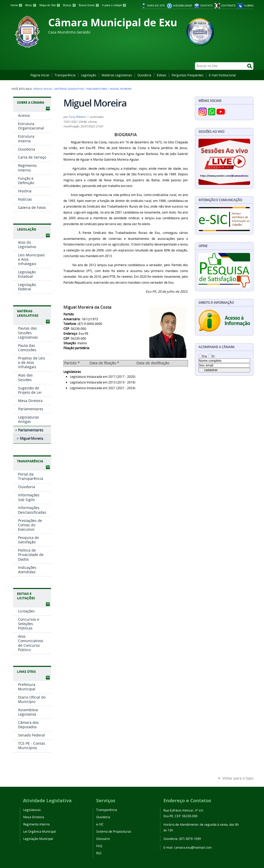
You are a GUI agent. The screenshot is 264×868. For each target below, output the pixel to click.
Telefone (70, 324)
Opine (203, 246)
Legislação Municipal (38, 839)
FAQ (99, 846)
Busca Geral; (89, 5)
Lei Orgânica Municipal (40, 831)
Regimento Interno (36, 824)
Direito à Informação (216, 303)
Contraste (228, 5)
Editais (162, 75)
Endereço (70, 334)
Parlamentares (97, 89)
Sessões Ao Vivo (211, 132)
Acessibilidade (183, 5)
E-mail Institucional (222, 75)
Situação (70, 343)
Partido (69, 314)
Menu (31, 5)
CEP (66, 329)
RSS (99, 853)
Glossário (103, 839)
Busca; (70, 5)
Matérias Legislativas (117, 75)
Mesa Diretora (34, 817)
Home (17, 5)
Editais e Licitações (26, 596)
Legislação (89, 75)
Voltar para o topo (238, 778)
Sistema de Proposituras (114, 831)
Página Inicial (40, 75)
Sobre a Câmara (31, 103)
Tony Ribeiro (77, 117)
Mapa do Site (50, 5)
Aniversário (72, 319)
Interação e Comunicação (220, 200)
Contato (207, 5)
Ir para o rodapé (114, 5)
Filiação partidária (76, 348)
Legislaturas (72, 372)
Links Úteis (26, 672)
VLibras (249, 5)
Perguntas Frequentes (188, 75)
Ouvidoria (144, 75)
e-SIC (100, 824)
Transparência (65, 75)
